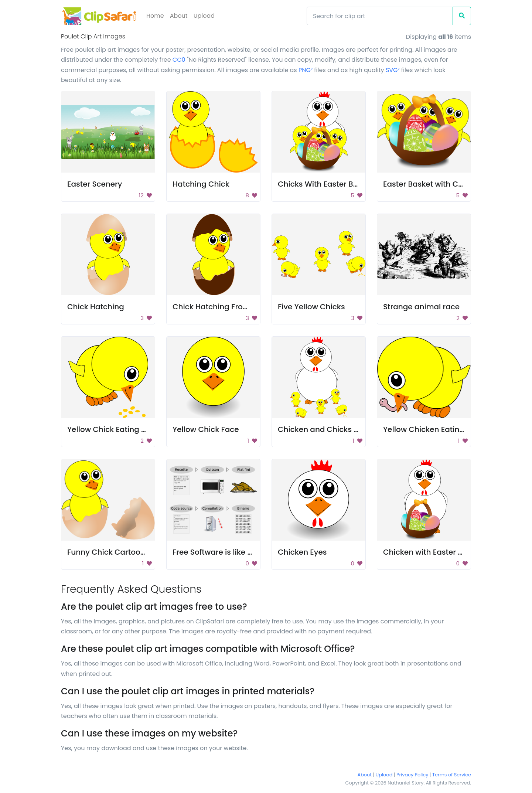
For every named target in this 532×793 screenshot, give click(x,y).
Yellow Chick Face (206, 429)
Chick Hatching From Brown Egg (232, 307)
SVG (393, 70)
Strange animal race (421, 307)
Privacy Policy (412, 775)
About (179, 16)
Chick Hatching (96, 307)
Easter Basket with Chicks (430, 184)
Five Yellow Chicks (311, 307)
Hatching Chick (201, 184)
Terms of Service (452, 775)
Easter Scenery (95, 184)
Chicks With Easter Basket (326, 184)
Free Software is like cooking (225, 552)
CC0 (179, 60)
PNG (306, 70)
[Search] (380, 16)
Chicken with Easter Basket (433, 552)
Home (155, 16)
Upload (204, 16)
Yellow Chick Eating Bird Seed (122, 429)
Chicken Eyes (302, 552)
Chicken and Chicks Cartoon (331, 429)
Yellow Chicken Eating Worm (436, 429)
